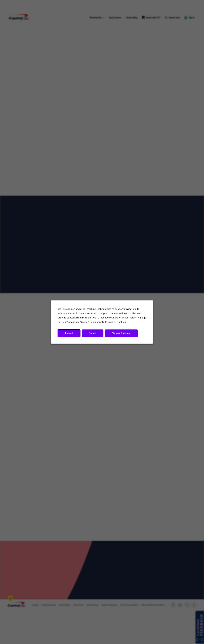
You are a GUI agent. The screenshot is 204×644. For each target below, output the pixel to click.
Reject (93, 333)
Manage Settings (121, 333)
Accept (69, 333)
